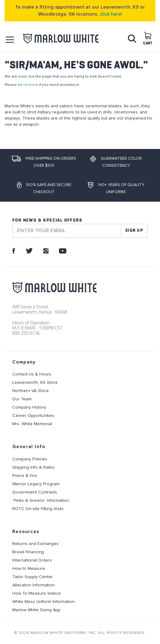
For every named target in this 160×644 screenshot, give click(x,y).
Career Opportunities (33, 416)
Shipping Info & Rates (33, 467)
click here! (111, 14)
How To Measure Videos (37, 593)
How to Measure (29, 569)
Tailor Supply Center (33, 577)
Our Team (22, 399)
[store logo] (61, 39)
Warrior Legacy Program (36, 484)
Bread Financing (28, 552)
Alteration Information (33, 585)
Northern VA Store (31, 391)
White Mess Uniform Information (43, 602)
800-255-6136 (26, 333)
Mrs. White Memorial (32, 424)
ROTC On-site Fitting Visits (38, 509)
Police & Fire (25, 476)
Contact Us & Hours (32, 374)
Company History (29, 407)
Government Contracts (35, 492)
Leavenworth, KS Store (35, 383)
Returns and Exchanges (35, 544)
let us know (28, 85)
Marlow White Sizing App (36, 610)
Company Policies (30, 459)
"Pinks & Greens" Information (41, 501)
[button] (10, 40)
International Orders (32, 560)
